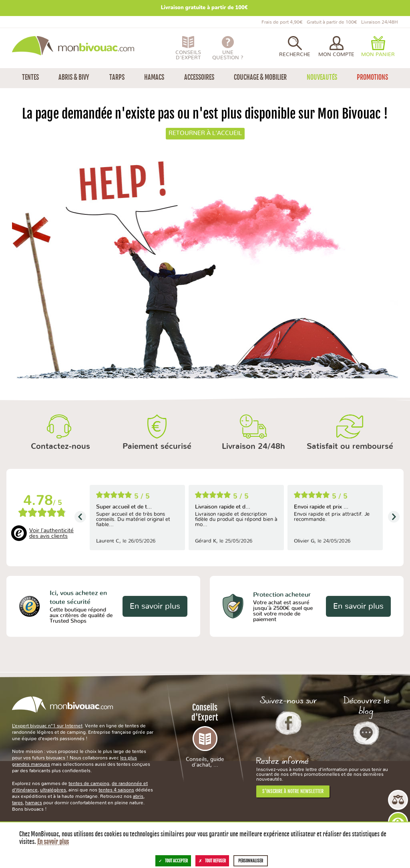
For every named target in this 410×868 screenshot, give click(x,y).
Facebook (288, 723)
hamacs (34, 803)
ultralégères (53, 790)
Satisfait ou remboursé (350, 446)
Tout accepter (173, 861)
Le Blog (366, 733)
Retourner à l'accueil (205, 133)
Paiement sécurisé (157, 446)
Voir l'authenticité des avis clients (51, 533)
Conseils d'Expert (205, 735)
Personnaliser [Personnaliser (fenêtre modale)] (251, 861)
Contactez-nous (60, 446)
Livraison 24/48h (253, 446)
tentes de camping (89, 783)
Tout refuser (212, 861)
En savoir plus (155, 606)
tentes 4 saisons (116, 790)
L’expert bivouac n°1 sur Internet (47, 726)
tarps (17, 803)
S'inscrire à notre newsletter (293, 791)
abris (138, 796)
